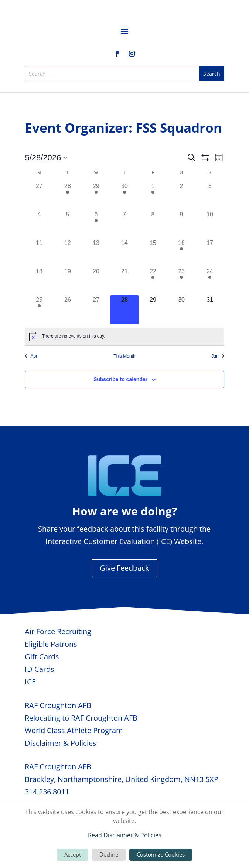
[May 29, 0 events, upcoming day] (153, 310)
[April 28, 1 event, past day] (67, 196)
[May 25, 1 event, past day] (39, 310)
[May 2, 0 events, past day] (182, 196)
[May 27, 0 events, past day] (96, 310)
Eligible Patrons (51, 644)
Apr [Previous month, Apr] (31, 356)
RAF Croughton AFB (58, 705)
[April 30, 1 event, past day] (124, 196)
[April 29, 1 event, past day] (96, 196)
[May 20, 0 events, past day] (96, 281)
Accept (73, 854)
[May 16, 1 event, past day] (182, 253)
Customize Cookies (161, 854)
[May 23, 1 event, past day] (182, 281)
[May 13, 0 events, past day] (96, 253)
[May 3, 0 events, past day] (210, 196)
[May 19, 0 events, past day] (67, 281)
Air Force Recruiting (58, 631)
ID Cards (40, 669)
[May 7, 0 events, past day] (124, 224)
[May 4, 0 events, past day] (39, 224)
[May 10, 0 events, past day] (210, 224)
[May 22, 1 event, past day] (153, 281)
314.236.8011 (47, 792)
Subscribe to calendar (120, 379)
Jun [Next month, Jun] (218, 356)
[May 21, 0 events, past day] (124, 281)
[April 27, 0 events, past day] (39, 196)
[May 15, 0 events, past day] (153, 253)
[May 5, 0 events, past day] (67, 224)
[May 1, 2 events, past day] (153, 196)
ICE (30, 682)
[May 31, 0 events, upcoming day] (210, 310)
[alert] (124, 336)
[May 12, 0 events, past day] (67, 253)
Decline (109, 854)
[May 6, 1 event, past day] (96, 224)
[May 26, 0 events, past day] (67, 310)
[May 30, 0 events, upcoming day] (182, 310)
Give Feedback (124, 568)
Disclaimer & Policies (61, 743)
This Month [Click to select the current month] (124, 356)
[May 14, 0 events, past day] (124, 253)
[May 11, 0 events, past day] (39, 253)
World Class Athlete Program (74, 730)
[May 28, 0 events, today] (124, 310)
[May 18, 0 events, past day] (39, 281)
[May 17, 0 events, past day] (210, 253)
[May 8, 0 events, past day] (153, 224)
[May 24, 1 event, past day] (210, 281)
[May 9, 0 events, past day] (182, 224)
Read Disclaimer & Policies (125, 835)
